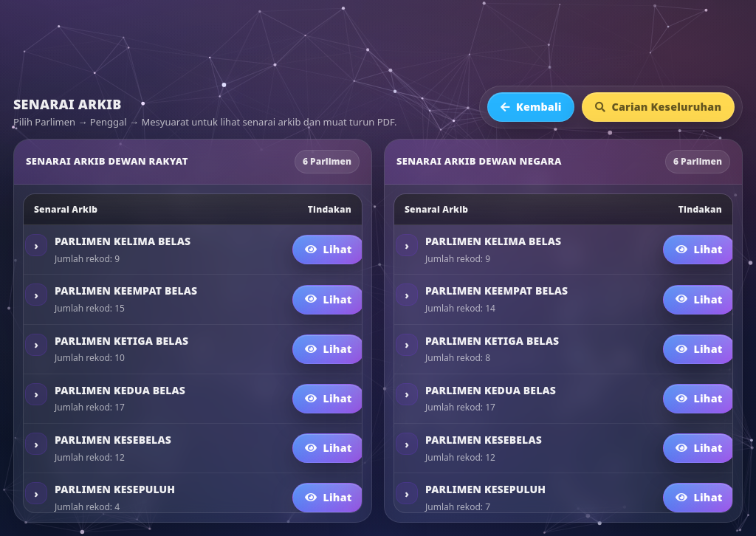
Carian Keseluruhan (658, 107)
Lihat (328, 249)
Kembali (531, 107)
